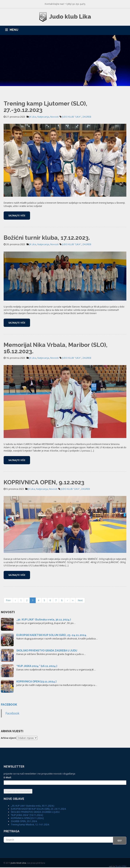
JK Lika (33, 117)
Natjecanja (43, 117)
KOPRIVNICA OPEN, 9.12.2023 (44, 482)
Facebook (9, 705)
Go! (120, 841)
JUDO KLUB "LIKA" (72, 117)
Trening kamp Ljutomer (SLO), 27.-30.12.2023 (45, 107)
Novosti (54, 117)
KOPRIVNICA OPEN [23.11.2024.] (36, 682)
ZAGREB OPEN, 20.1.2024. (24, 821)
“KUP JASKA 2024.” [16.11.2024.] (37, 666)
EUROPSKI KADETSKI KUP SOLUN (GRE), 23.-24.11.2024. (52, 635)
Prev (8, 600)
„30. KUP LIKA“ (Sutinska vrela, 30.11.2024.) (44, 620)
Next (80, 600)
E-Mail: (8, 777)
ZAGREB (87, 117)
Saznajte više (17, 216)
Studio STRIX (121, 866)
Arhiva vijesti (9, 738)
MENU (14, 30)
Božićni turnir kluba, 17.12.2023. (47, 238)
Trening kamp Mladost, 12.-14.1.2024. (30, 825)
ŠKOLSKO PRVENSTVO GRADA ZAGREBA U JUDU (47, 651)
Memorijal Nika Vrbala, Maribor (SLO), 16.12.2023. (56, 348)
